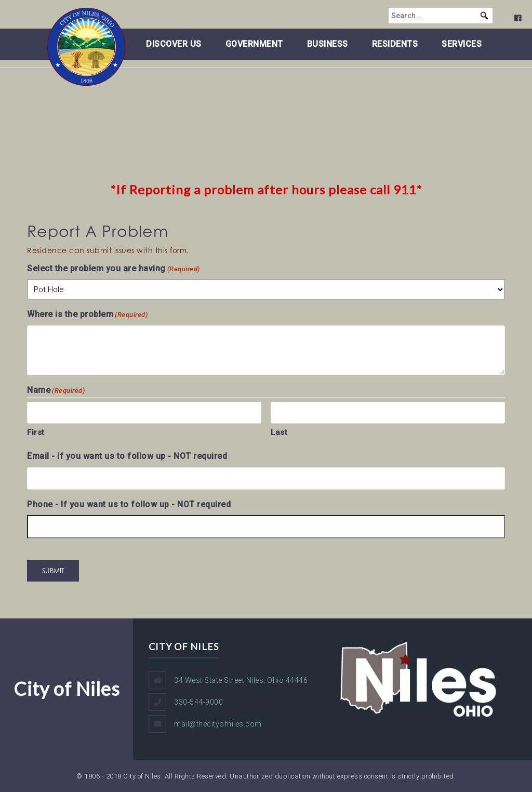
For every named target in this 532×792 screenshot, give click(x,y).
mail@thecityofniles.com (218, 724)
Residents (395, 44)
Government (254, 44)
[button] (514, 16)
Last (279, 432)
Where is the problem (87, 315)
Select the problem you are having (114, 269)
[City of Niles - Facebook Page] (403, 18)
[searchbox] (470, 16)
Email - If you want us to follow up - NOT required (127, 456)
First (36, 432)
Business (328, 44)
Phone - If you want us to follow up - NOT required (129, 504)
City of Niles (67, 689)
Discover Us (174, 44)
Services (462, 44)
